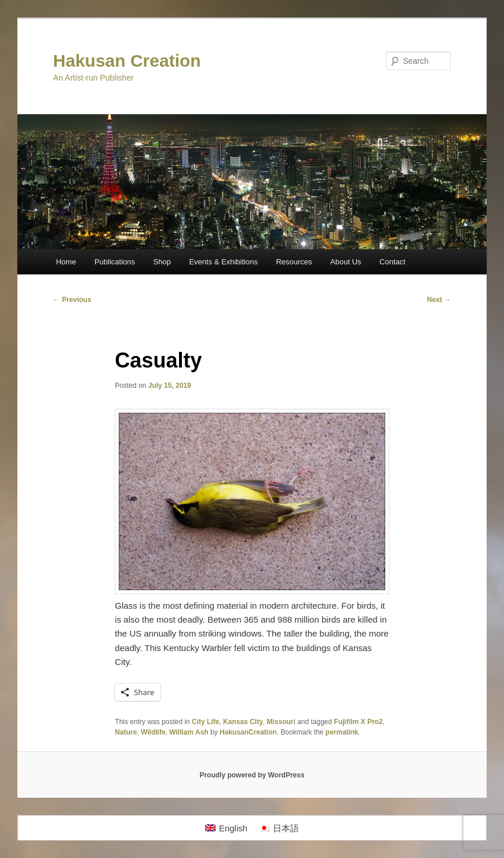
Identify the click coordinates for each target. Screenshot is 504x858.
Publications (115, 262)
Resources (294, 262)
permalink (342, 732)
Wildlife (153, 732)
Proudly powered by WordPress (252, 775)
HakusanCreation (248, 732)
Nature (126, 732)
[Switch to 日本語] (279, 828)
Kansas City (243, 722)
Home (66, 262)
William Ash (189, 732)
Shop (162, 262)
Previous (72, 300)
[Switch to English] (226, 828)
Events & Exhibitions (223, 262)
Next (439, 300)
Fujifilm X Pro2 (359, 722)
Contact (392, 262)
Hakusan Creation (127, 61)
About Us (346, 262)
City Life (205, 722)
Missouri (281, 722)
